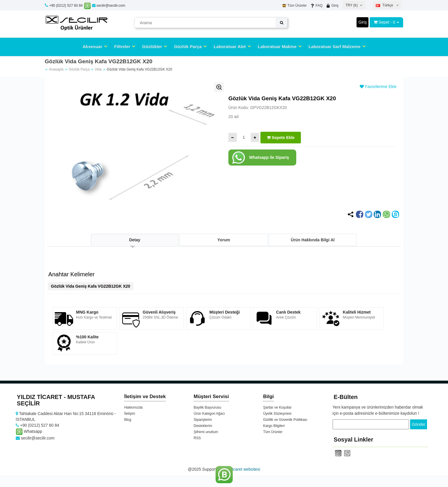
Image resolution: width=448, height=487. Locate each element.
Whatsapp (29, 431)
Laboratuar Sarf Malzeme (334, 46)
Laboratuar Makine (277, 46)
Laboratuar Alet (230, 46)
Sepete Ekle (281, 138)
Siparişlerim (203, 420)
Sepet (384, 22)
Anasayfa (56, 69)
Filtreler (122, 46)
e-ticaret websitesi (244, 469)
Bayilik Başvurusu (208, 407)
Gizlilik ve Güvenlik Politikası (285, 420)
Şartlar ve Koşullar (277, 407)
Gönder (419, 424)
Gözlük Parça (188, 46)
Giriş (332, 6)
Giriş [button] (363, 22)
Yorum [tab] (224, 240)
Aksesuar (92, 46)
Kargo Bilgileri (274, 426)
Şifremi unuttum (206, 432)
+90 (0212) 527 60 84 (66, 6)
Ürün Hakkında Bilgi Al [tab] (313, 240)
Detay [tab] (135, 240)
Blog (128, 420)
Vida (99, 69)
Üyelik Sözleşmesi (277, 414)
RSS (197, 438)
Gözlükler (152, 46)
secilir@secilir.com (109, 6)
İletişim (129, 414)
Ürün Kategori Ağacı (209, 414)
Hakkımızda (133, 407)
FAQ (316, 6)
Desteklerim (203, 426)
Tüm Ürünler (294, 6)
